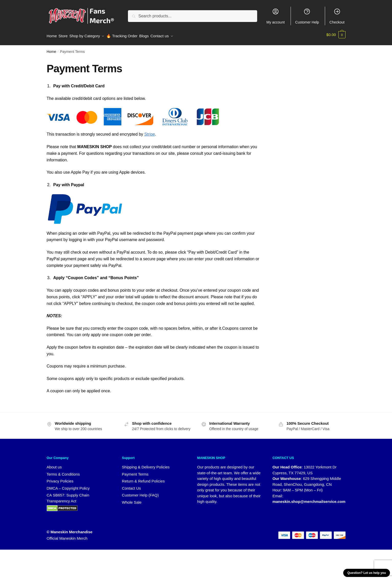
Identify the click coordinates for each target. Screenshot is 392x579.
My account (276, 16)
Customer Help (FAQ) (140, 492)
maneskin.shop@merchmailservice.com (309, 499)
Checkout (337, 16)
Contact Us (131, 485)
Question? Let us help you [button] (367, 573)
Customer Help (307, 16)
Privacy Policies (60, 478)
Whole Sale (132, 499)
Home (51, 49)
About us (54, 464)
